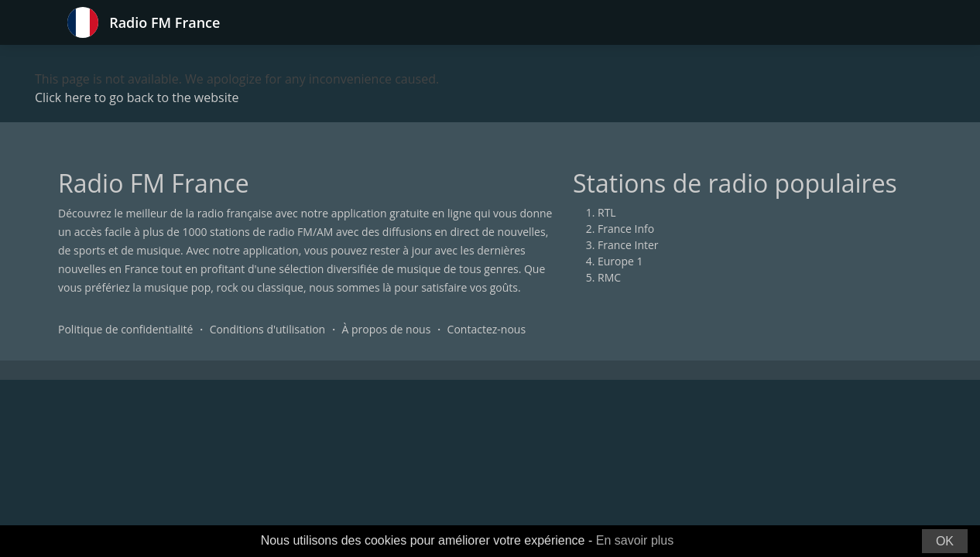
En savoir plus (635, 540)
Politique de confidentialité (125, 329)
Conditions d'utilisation (268, 329)
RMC (609, 277)
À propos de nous (386, 329)
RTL (607, 212)
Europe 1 (620, 261)
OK (945, 541)
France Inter (628, 245)
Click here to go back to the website (137, 97)
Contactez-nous (487, 329)
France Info (626, 229)
